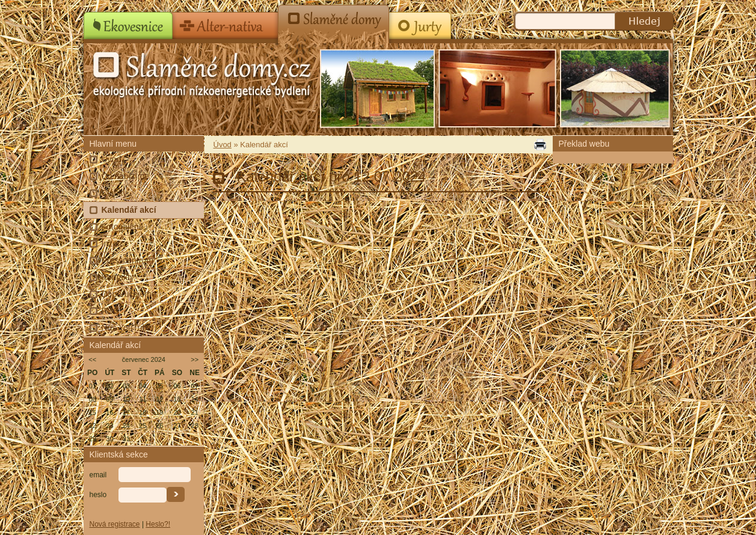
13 (177, 399)
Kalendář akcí (129, 210)
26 (159, 426)
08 (93, 399)
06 (177, 386)
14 (195, 399)
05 (159, 386)
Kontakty (118, 277)
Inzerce (115, 243)
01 (93, 386)
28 (195, 426)
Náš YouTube (127, 328)
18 (143, 412)
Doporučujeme (129, 294)
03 (126, 386)
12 (159, 399)
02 (109, 386)
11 (143, 399)
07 (195, 386)
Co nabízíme (125, 176)
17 (126, 412)
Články (115, 193)
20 (177, 412)
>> (195, 359)
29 (93, 439)
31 (126, 439)
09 (109, 399)
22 (93, 426)
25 (143, 426)
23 (109, 426)
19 (159, 412)
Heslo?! (158, 524)
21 (195, 412)
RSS (110, 311)
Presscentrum (128, 260)
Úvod (112, 159)
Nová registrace (115, 524)
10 (126, 399)
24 (126, 426)
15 (93, 412)
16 (109, 412)
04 (143, 386)
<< (92, 359)
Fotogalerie (123, 227)
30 (109, 439)
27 (177, 426)
